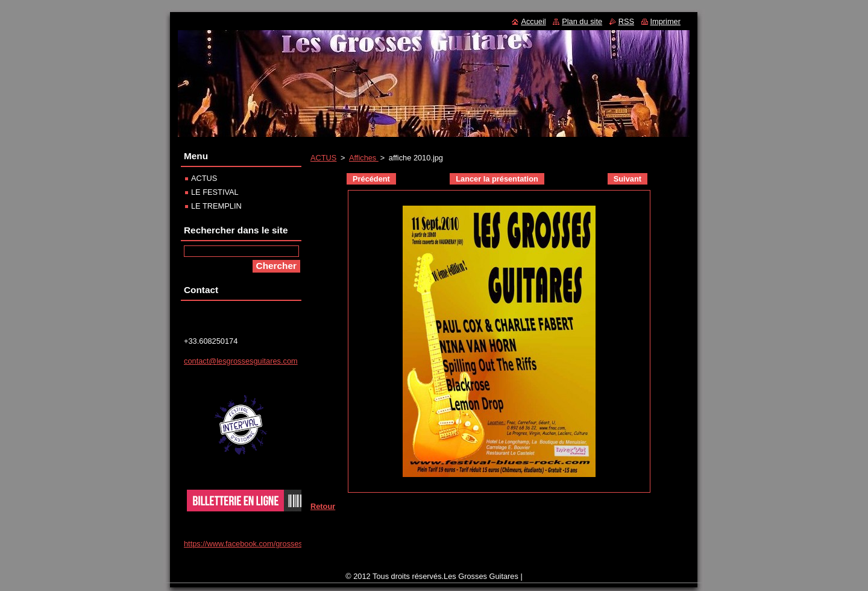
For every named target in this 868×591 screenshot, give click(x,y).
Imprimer (665, 21)
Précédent (371, 179)
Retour (323, 506)
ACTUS (323, 158)
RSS (626, 21)
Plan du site (582, 21)
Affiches (364, 158)
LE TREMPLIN (216, 206)
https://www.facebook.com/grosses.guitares (258, 544)
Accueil (533, 21)
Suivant (627, 179)
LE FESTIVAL (215, 192)
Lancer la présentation (497, 179)
